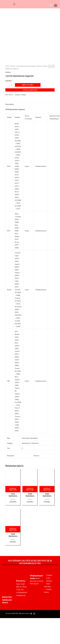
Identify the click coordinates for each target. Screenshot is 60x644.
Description (10, 104)
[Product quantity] (11, 85)
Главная (49, 575)
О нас (48, 578)
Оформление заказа (35, 578)
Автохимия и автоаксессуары (26, 66)
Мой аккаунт (35, 584)
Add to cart (28, 85)
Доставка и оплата (37, 581)
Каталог (13, 66)
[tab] (10, 104)
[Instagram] (34, 614)
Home (7, 66)
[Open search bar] (14, 4)
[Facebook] (31, 614)
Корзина (49, 581)
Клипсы (39, 66)
